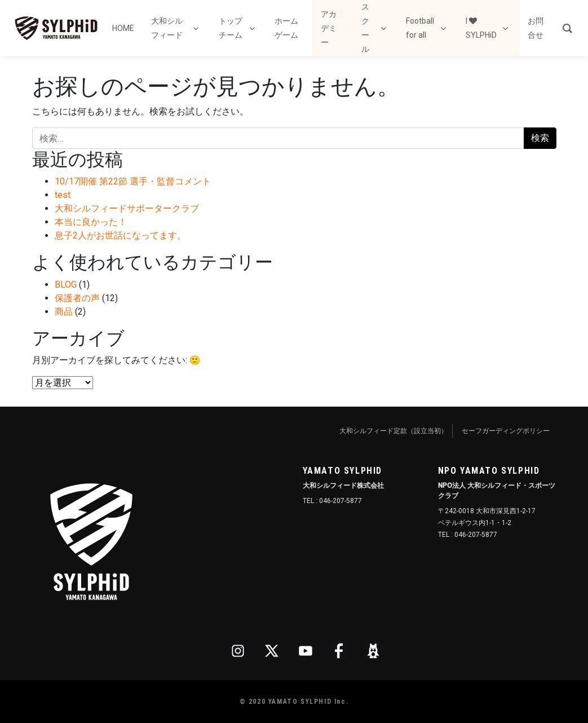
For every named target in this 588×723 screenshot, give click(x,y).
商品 (64, 312)
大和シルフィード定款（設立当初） (394, 431)
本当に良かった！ (91, 222)
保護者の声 (77, 298)
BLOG (66, 285)
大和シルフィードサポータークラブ (127, 208)
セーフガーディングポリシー (506, 431)
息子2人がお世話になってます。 (120, 235)
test (63, 195)
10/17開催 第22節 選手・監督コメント (133, 181)
